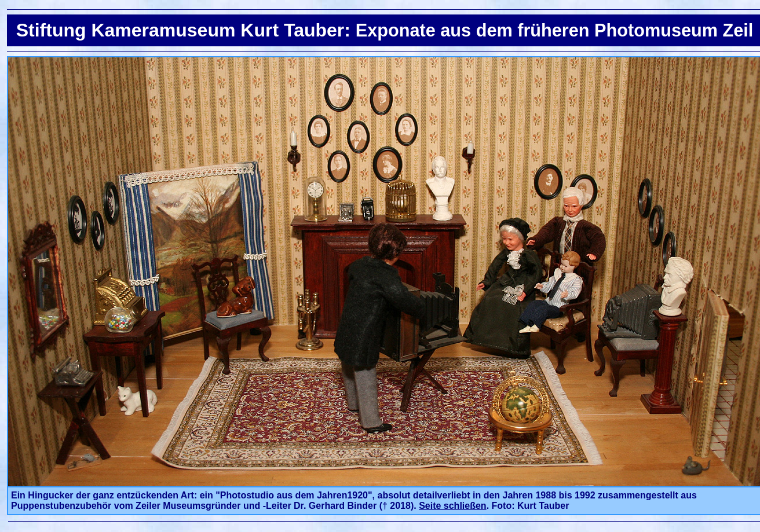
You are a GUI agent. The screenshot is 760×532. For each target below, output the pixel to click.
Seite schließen (453, 506)
